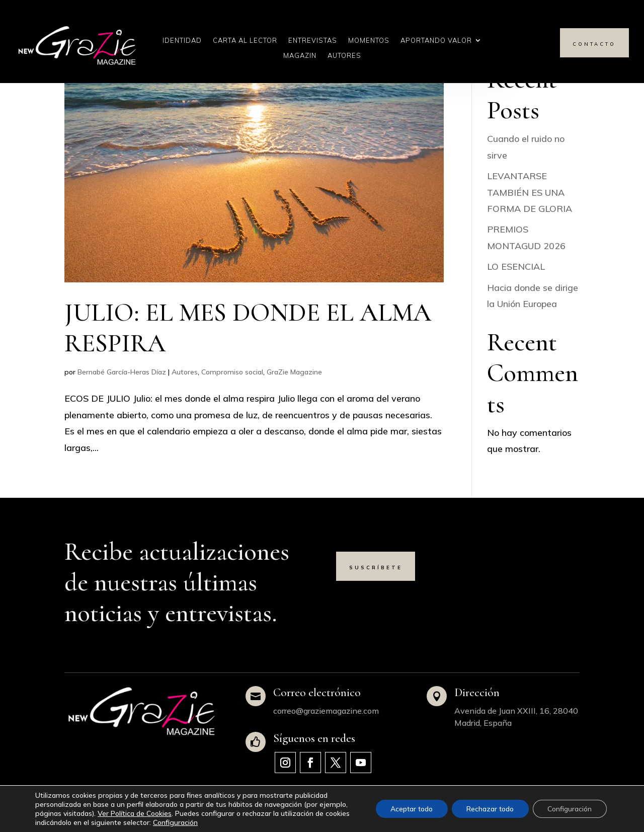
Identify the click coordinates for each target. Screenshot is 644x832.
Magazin (300, 56)
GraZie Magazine (294, 372)
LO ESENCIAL (516, 267)
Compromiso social (232, 372)
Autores (344, 56)
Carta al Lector (245, 41)
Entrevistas (313, 41)
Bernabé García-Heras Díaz (122, 372)
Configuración (175, 822)
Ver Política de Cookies (135, 813)
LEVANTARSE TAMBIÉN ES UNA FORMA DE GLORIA (530, 192)
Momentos (369, 41)
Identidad (182, 41)
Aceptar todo (409, 809)
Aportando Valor (436, 41)
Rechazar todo (489, 809)
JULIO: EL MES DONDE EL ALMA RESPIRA (248, 328)
